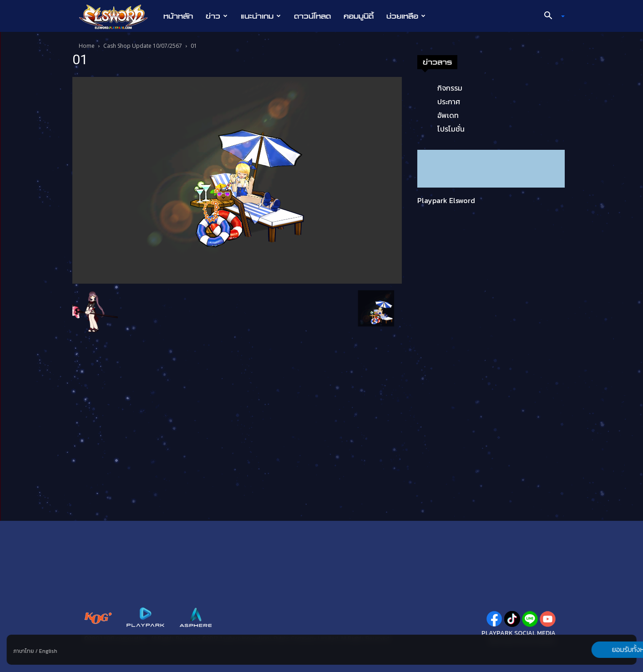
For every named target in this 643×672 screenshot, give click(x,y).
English (48, 651)
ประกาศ (449, 102)
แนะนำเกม (261, 16)
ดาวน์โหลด (312, 16)
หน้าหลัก (178, 16)
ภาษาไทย (23, 651)
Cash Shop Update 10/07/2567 (143, 46)
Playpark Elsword (446, 200)
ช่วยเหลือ (406, 16)
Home (87, 46)
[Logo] (118, 16)
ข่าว (217, 16)
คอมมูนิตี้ (359, 16)
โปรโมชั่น (451, 129)
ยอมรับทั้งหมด (589, 650)
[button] (551, 16)
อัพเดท (448, 115)
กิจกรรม (450, 88)
